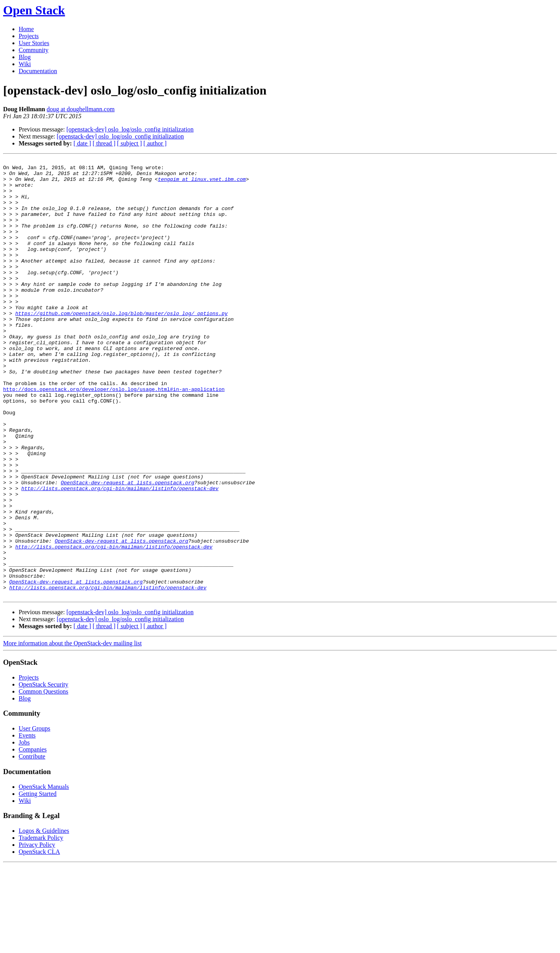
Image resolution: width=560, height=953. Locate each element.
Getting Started (38, 881)
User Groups (34, 816)
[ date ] (82, 143)
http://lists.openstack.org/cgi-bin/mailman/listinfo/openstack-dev (120, 555)
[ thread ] (104, 143)
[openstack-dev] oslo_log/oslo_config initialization (130, 129)
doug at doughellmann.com (81, 109)
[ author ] (155, 143)
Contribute (32, 844)
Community (33, 50)
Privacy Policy (37, 932)
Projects (29, 36)
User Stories (34, 43)
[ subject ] (129, 143)
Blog (25, 57)
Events (27, 823)
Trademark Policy (41, 925)
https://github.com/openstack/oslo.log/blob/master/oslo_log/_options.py (121, 345)
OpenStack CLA (39, 939)
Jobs (24, 830)
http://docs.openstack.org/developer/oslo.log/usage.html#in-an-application (114, 436)
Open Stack (34, 10)
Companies (33, 837)
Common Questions (44, 779)
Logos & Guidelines (44, 918)
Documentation (38, 71)
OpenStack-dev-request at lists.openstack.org (127, 548)
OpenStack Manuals (44, 874)
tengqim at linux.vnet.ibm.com (202, 184)
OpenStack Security (44, 772)
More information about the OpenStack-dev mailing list (72, 731)
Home (26, 29)
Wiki (25, 64)
